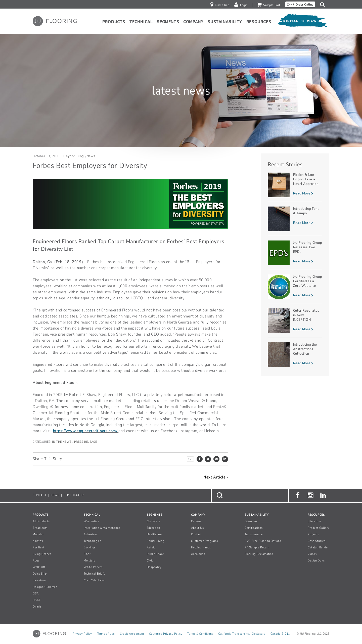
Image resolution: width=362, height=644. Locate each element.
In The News (62, 442)
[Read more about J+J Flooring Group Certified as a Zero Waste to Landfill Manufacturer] (295, 287)
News (91, 156)
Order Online (300, 4)
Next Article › (216, 477)
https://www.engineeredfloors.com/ (86, 431)
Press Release (86, 442)
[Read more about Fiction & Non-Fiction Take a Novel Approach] (295, 185)
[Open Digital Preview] (302, 22)
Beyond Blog (74, 156)
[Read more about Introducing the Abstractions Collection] (295, 355)
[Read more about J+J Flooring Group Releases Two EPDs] (295, 253)
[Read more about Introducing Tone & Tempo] (295, 219)
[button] (324, 5)
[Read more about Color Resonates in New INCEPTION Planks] (295, 321)
